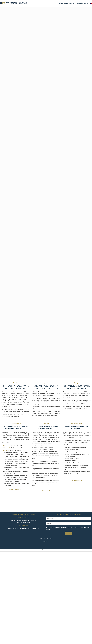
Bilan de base (7, 446)
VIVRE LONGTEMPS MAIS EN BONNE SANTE (77, 428)
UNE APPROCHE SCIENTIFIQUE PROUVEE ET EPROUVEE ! (15, 428)
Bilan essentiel (7, 448)
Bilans (61, 3)
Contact (86, 3)
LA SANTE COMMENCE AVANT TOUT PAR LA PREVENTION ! (46, 428)
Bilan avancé (7, 450)
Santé (66, 3)
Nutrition (72, 3)
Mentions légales (23, 525)
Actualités (79, 3)
